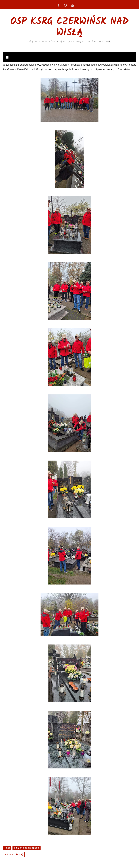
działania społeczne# (27, 848)
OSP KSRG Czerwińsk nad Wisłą (69, 27)
